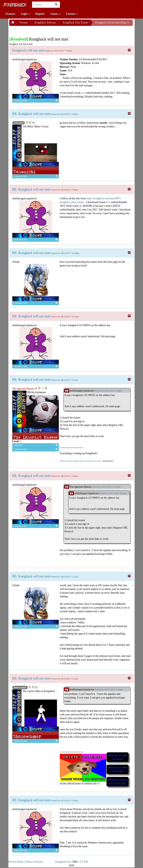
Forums (24, 23)
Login (25, 14)
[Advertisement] (39, 30)
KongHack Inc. (63, 862)
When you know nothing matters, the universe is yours (81, 461)
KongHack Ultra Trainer (76, 23)
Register (40, 14)
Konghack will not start (28, 50)
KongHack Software (45, 23)
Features (10, 14)
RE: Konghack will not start (31, 114)
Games (55, 14)
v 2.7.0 (82, 862)
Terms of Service (34, 862)
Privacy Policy (16, 862)
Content (72, 14)
